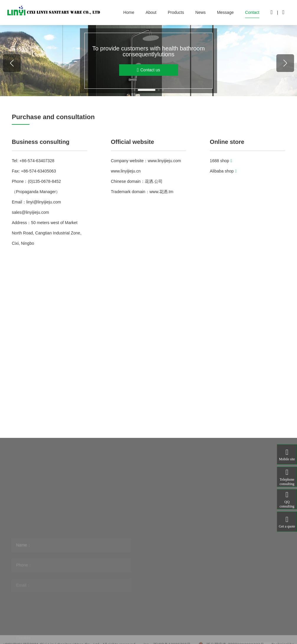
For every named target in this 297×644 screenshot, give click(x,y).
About (151, 12)
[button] (134, 90)
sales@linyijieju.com (30, 212)
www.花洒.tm (161, 192)
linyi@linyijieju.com (44, 202)
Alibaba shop (223, 171)
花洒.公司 (154, 181)
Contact (252, 12)
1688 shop (221, 161)
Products (176, 12)
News (200, 12)
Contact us (148, 70)
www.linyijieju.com (164, 161)
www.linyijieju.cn (126, 171)
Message (225, 12)
